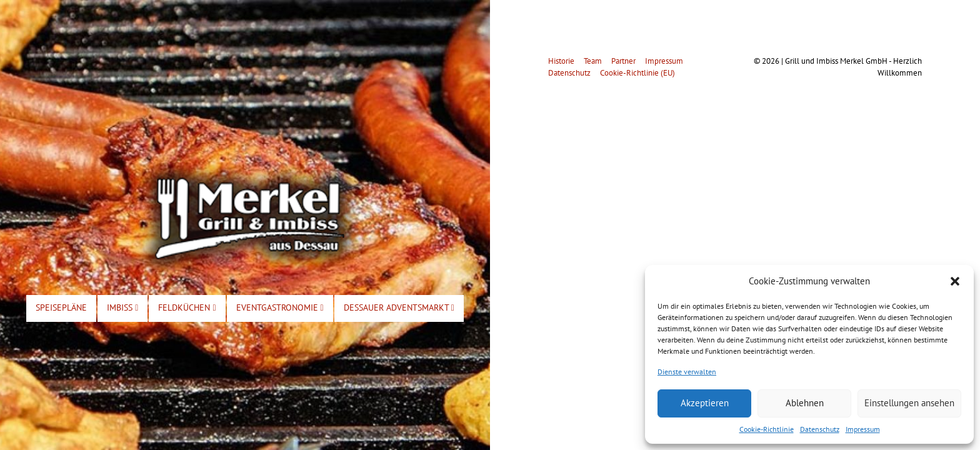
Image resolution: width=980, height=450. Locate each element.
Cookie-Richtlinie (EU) (637, 73)
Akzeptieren (705, 403)
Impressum (863, 429)
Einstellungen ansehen (909, 403)
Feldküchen (187, 307)
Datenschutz (820, 429)
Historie (561, 61)
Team (593, 61)
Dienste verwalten (687, 372)
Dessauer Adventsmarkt (399, 307)
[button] (955, 281)
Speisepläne (61, 307)
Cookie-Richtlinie (767, 429)
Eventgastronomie (280, 307)
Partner (623, 61)
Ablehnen (805, 403)
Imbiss (122, 307)
